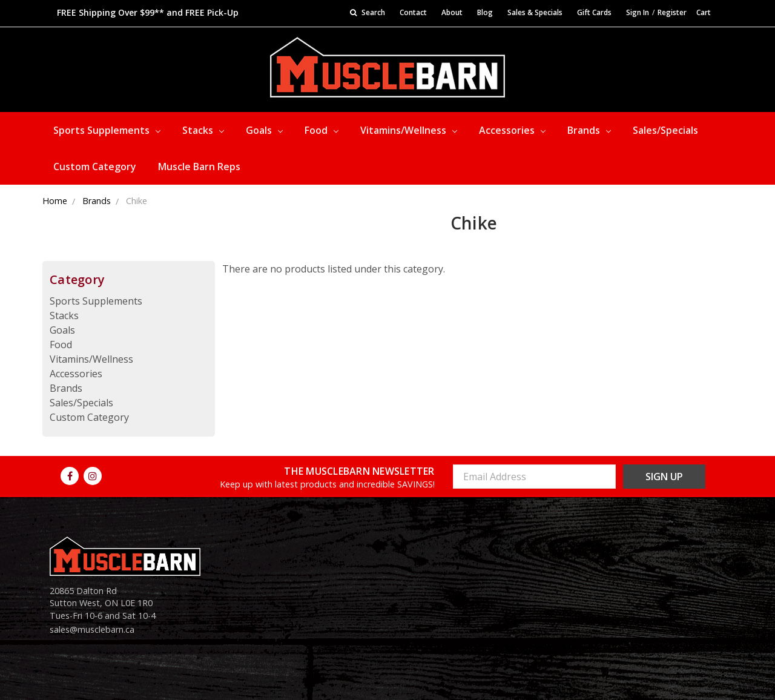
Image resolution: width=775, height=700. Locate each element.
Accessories (512, 130)
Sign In (638, 12)
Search (368, 12)
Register (672, 12)
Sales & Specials (535, 12)
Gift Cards (594, 12)
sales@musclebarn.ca (92, 629)
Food (322, 130)
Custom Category (95, 167)
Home (55, 201)
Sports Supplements (107, 130)
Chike (137, 201)
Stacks (203, 130)
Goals (264, 130)
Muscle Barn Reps (199, 167)
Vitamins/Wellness (409, 130)
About (452, 12)
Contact (413, 12)
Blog (485, 12)
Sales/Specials (665, 130)
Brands (589, 130)
